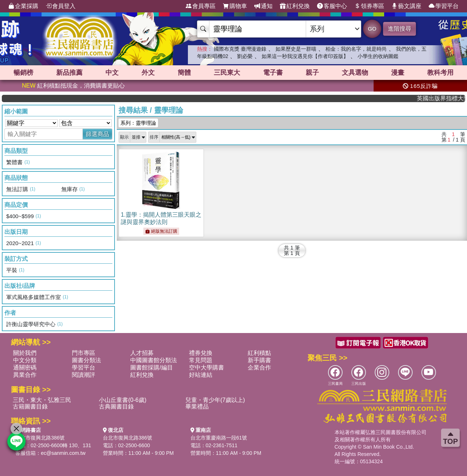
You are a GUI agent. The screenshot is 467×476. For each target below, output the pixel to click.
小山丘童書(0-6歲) (123, 400)
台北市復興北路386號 (40, 438)
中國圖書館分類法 (154, 360)
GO (372, 29)
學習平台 (444, 6)
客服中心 (332, 6)
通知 (263, 6)
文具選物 (355, 73)
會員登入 (61, 6)
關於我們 (25, 353)
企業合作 (259, 367)
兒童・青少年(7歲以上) (215, 400)
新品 (69, 73)
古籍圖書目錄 (30, 407)
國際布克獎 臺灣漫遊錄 (240, 49)
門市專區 (84, 353)
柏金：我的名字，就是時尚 (356, 49)
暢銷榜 (23, 73)
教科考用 (440, 73)
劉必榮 (245, 56)
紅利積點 (259, 353)
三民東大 (227, 73)
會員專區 (201, 6)
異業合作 (25, 375)
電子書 (273, 73)
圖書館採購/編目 (151, 367)
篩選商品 (97, 134)
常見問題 (201, 360)
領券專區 (369, 6)
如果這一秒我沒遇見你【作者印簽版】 (305, 56)
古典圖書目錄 (116, 407)
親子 (312, 73)
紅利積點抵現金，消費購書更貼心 (73, 86)
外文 (148, 73)
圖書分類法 (86, 360)
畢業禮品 (197, 407)
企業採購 (23, 6)
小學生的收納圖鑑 (378, 56)
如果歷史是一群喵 (296, 49)
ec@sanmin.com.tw (63, 453)
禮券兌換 (201, 353)
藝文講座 (406, 6)
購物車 (235, 6)
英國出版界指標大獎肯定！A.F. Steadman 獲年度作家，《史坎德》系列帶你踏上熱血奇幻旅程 (445, 98)
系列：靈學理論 (138, 123)
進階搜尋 (400, 29)
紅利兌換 (295, 6)
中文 (112, 73)
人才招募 (142, 353)
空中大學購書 (207, 367)
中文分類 (25, 360)
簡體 (184, 73)
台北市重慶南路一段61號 (219, 438)
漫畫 (398, 73)
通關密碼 (25, 367)
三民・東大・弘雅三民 (42, 400)
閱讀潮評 (84, 375)
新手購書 (259, 360)
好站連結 (201, 375)
